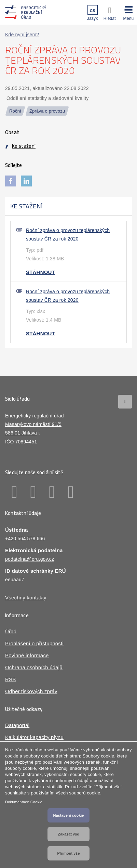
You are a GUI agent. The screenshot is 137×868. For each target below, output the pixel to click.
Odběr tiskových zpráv (31, 691)
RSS (10, 679)
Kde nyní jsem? (22, 35)
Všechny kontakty (26, 598)
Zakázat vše (69, 834)
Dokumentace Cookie (24, 802)
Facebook (15, 492)
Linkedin (33, 492)
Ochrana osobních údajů (34, 667)
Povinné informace (27, 655)
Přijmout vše (68, 853)
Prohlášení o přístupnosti (34, 643)
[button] (128, 12)
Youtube (71, 492)
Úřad (11, 631)
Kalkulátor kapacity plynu (34, 737)
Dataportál (17, 725)
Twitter (52, 492)
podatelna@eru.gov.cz (30, 559)
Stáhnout (40, 272)
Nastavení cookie (69, 815)
